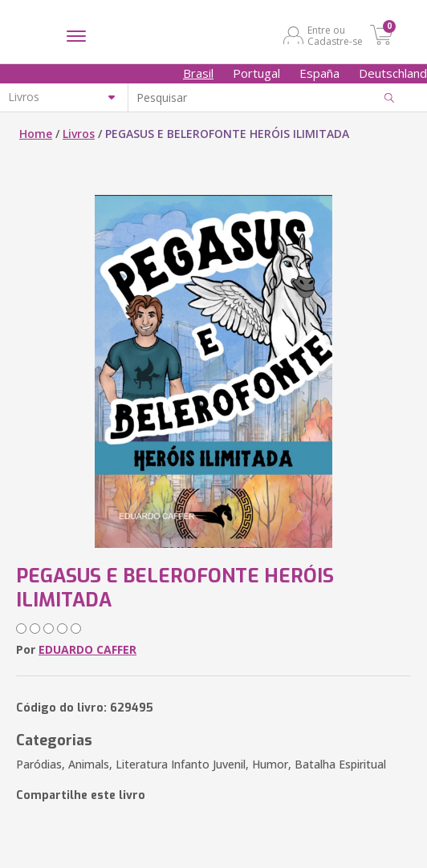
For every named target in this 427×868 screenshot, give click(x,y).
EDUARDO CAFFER (87, 649)
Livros (79, 134)
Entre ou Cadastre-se (335, 35)
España (319, 73)
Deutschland (393, 73)
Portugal (256, 73)
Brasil (198, 73)
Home (36, 134)
